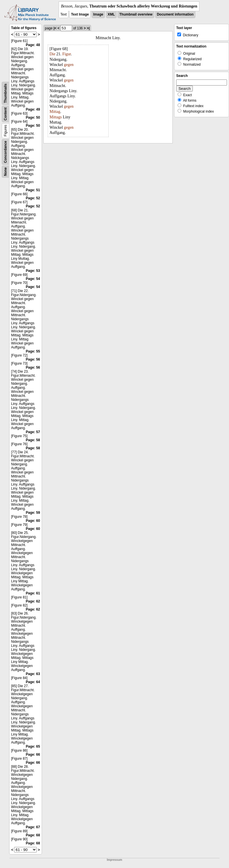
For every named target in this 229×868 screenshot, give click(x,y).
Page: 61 (33, 593)
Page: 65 (33, 746)
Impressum (114, 860)
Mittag (55, 112)
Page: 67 (33, 827)
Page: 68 (33, 835)
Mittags (56, 117)
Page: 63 (33, 674)
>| (88, 28)
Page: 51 (33, 190)
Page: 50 (33, 117)
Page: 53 (33, 271)
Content (5, 114)
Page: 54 (33, 279)
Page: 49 (33, 109)
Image (98, 14)
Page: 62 (33, 601)
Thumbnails (5, 93)
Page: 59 (33, 513)
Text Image (80, 14)
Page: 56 (33, 359)
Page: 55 (33, 351)
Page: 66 (33, 755)
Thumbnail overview (136, 14)
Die (52, 54)
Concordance (5, 152)
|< (55, 28)
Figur (67, 54)
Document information (175, 14)
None (5, 172)
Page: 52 (33, 198)
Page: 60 (33, 521)
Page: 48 (33, 45)
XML (111, 14)
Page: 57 (33, 432)
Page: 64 (33, 682)
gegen (69, 65)
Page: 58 (33, 440)
